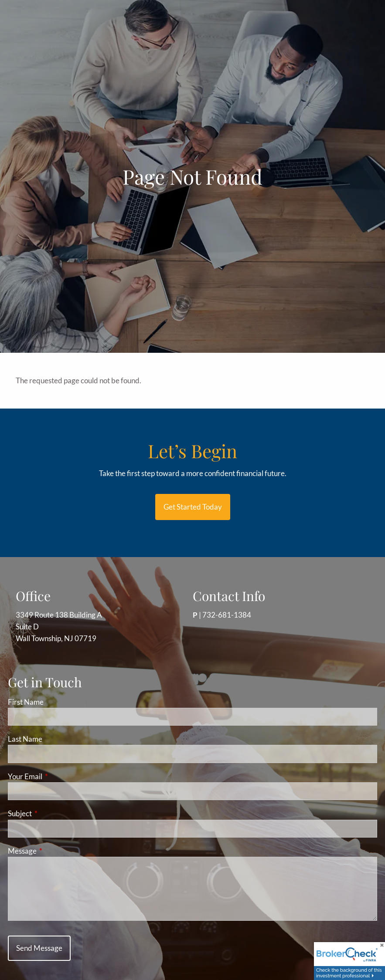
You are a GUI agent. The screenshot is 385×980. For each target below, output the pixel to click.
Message (56, 851)
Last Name (25, 739)
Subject (54, 813)
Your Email (59, 776)
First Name (26, 702)
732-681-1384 (227, 615)
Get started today (193, 507)
